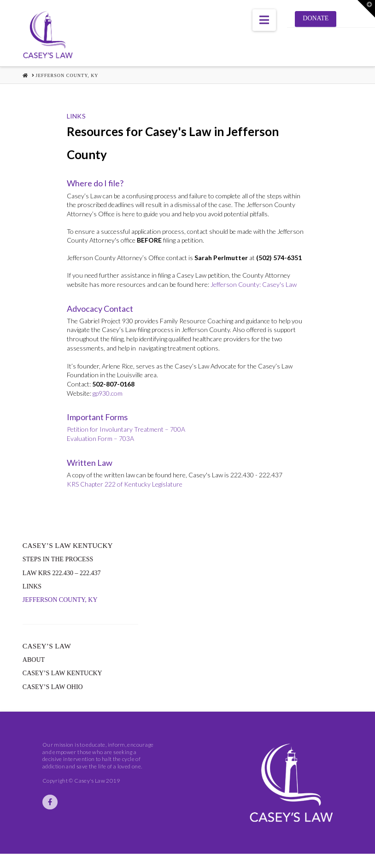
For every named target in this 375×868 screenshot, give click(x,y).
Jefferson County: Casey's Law (254, 284)
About (34, 660)
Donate (316, 18)
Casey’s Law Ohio (53, 687)
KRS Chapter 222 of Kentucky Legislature (125, 484)
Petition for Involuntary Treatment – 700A (126, 429)
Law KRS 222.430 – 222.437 (62, 573)
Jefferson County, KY (60, 600)
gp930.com (108, 393)
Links (32, 586)
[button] (264, 20)
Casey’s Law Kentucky (62, 673)
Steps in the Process (58, 559)
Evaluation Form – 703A (100, 438)
